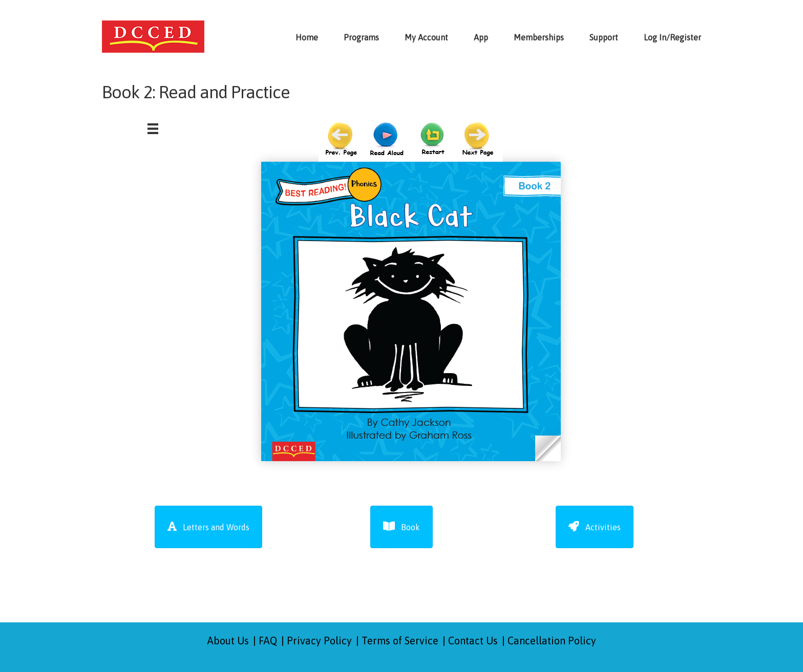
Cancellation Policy (552, 641)
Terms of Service (400, 641)
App (481, 37)
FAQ (268, 641)
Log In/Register (672, 37)
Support (604, 37)
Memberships (539, 37)
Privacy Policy (319, 641)
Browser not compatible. (411, 297)
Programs (361, 37)
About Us (228, 641)
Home (307, 37)
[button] (208, 527)
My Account (426, 37)
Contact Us (473, 641)
